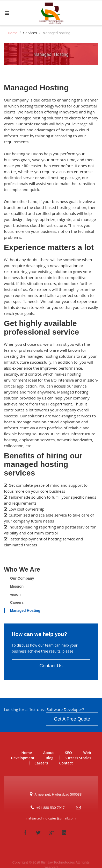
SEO (68, 753)
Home (13, 33)
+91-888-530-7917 (50, 808)
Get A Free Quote (72, 719)
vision (15, 594)
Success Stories (78, 758)
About (49, 753)
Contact (66, 763)
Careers (17, 602)
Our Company (22, 578)
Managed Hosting (25, 611)
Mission (17, 586)
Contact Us (51, 666)
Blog (50, 758)
